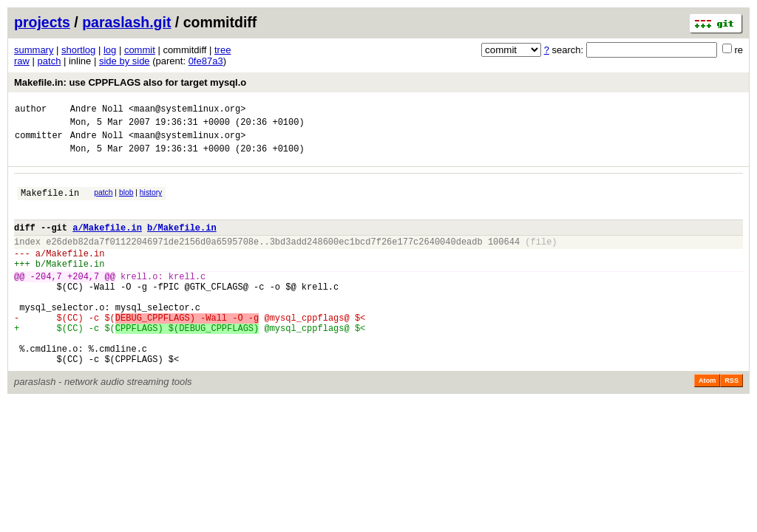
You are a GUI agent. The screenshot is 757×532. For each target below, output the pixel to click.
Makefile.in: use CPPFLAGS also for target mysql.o (130, 82)
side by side (125, 61)
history (151, 201)
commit (140, 50)
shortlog (78, 50)
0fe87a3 (206, 61)
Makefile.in (50, 204)
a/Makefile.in (107, 243)
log (110, 50)
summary (34, 50)
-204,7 (46, 300)
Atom (707, 423)
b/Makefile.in (182, 243)
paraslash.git (126, 22)
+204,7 (83, 300)
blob (126, 201)
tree (223, 50)
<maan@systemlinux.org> (187, 110)
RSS (731, 423)
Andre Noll (97, 110)
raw (22, 61)
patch (50, 61)
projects (42, 22)
